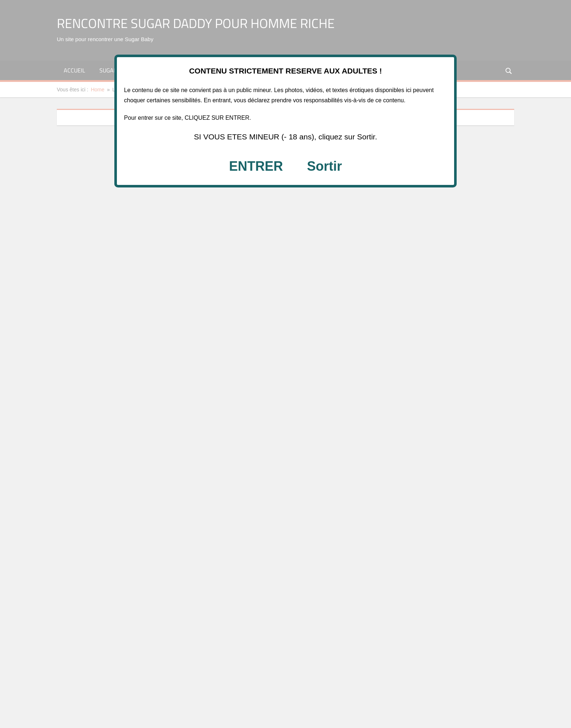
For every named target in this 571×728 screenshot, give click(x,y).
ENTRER (256, 166)
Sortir (324, 166)
